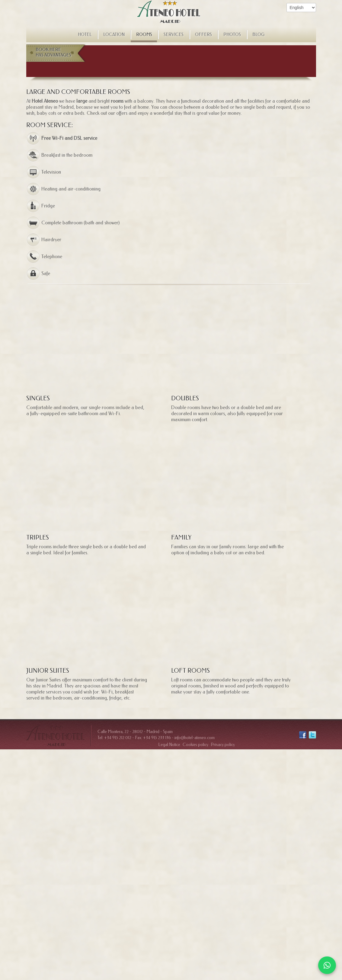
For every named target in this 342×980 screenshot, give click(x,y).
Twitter (312, 735)
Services (174, 35)
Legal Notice (169, 745)
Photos (232, 35)
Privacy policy (223, 745)
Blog (258, 35)
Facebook (303, 735)
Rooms (144, 35)
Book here (55, 53)
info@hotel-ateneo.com (195, 738)
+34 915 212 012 (118, 738)
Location (114, 35)
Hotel (85, 35)
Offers (203, 35)
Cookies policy (195, 745)
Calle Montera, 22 (113, 732)
